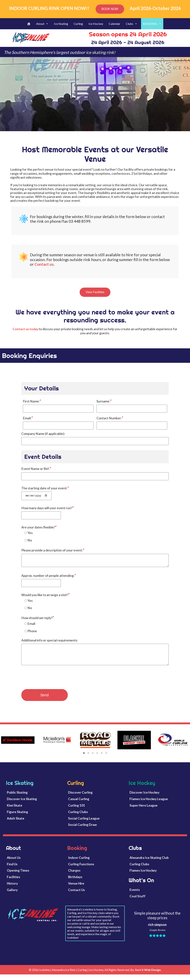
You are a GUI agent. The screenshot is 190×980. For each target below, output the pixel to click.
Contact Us (76, 895)
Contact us (44, 264)
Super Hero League (144, 811)
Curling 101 (77, 811)
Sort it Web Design (148, 975)
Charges (74, 876)
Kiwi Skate (15, 811)
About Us (14, 863)
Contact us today (25, 329)
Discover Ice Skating (22, 804)
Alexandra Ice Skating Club (149, 863)
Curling (78, 24)
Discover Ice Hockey (144, 798)
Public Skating (17, 798)
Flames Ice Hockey (143, 876)
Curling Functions (81, 869)
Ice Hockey (96, 24)
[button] (84, 759)
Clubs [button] (132, 24)
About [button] (42, 24)
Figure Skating (17, 817)
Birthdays (75, 882)
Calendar (114, 24)
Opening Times (18, 876)
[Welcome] (29, 24)
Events (135, 895)
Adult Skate (16, 824)
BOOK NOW (110, 9)
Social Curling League (84, 824)
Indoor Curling (79, 863)
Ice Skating (61, 24)
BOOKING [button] (152, 24)
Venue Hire (76, 889)
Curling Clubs (78, 817)
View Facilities (95, 292)
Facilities (13, 882)
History (12, 889)
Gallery (12, 895)
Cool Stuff (137, 902)
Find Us (12, 869)
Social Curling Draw (82, 830)
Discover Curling (80, 798)
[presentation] (50, 684)
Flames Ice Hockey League (149, 804)
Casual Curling (79, 804)
